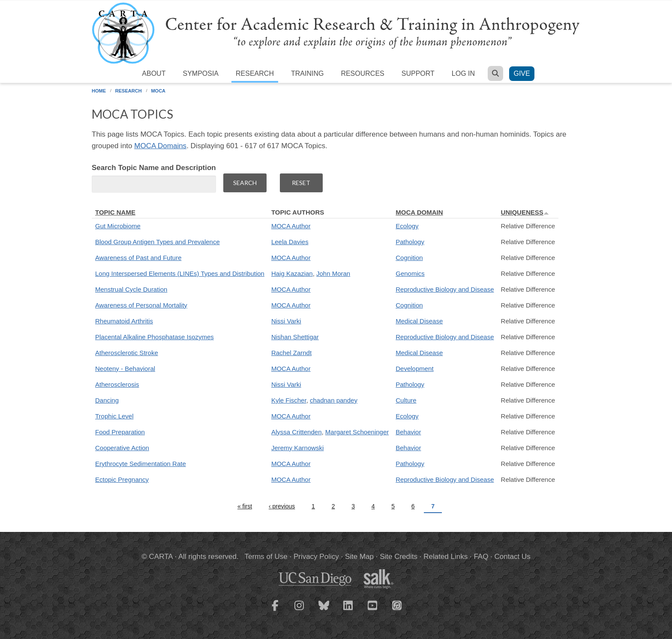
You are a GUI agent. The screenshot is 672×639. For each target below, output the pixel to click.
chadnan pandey (334, 400)
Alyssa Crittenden (297, 432)
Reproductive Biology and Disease (445, 289)
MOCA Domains (160, 146)
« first (245, 506)
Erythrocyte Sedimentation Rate (141, 464)
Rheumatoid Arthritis (124, 321)
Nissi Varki (286, 321)
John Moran (333, 273)
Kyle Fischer (289, 400)
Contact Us (513, 557)
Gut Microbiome (118, 226)
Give (522, 73)
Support (418, 73)
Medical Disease (419, 321)
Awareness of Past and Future (138, 258)
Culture (406, 400)
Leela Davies (290, 242)
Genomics (410, 273)
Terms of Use (266, 557)
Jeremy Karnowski (298, 448)
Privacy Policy (316, 557)
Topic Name (115, 212)
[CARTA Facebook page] (275, 611)
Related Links (445, 557)
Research (255, 73)
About (154, 73)
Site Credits (399, 557)
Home (99, 91)
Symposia (201, 73)
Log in (463, 73)
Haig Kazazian (292, 273)
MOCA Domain (419, 212)
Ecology (407, 226)
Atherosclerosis (117, 384)
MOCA (158, 91)
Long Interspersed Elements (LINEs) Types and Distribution (180, 273)
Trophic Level (114, 416)
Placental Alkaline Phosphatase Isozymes (154, 337)
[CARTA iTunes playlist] (397, 605)
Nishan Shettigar (295, 337)
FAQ (481, 557)
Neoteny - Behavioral (125, 369)
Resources (362, 73)
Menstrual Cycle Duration (131, 289)
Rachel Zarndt (291, 353)
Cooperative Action (122, 448)
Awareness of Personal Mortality (141, 305)
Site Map (359, 557)
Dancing (107, 400)
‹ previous (282, 506)
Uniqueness (525, 212)
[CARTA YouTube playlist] (373, 611)
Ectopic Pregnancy (122, 479)
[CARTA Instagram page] (300, 611)
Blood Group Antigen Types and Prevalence (157, 242)
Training (307, 73)
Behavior (408, 432)
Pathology (410, 242)
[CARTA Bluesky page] (324, 611)
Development (414, 369)
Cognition (409, 258)
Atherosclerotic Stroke (127, 353)
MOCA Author (291, 226)
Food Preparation (120, 432)
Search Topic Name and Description (154, 168)
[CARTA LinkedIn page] (348, 611)
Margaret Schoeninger (357, 432)
